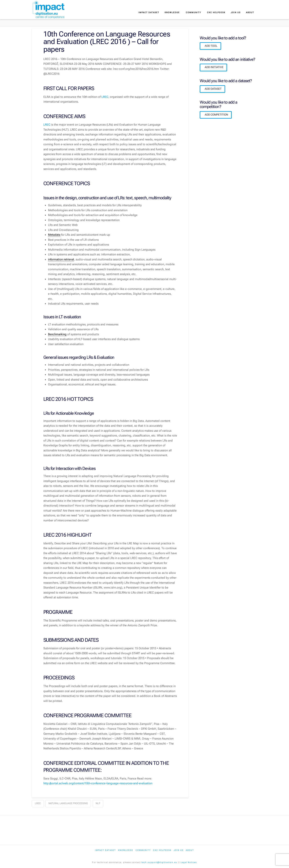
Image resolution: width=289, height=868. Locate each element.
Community (143, 850)
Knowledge (126, 850)
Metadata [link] (54, 235)
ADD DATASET (213, 89)
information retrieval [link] (61, 259)
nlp (98, 803)
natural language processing (68, 803)
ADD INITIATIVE (214, 67)
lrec (38, 803)
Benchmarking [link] (57, 334)
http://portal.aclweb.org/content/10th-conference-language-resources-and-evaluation (98, 783)
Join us (179, 850)
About (190, 850)
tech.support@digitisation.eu (159, 862)
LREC (105, 97)
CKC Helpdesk (162, 850)
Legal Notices (189, 862)
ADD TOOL (211, 46)
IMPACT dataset (105, 850)
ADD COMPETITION (216, 115)
